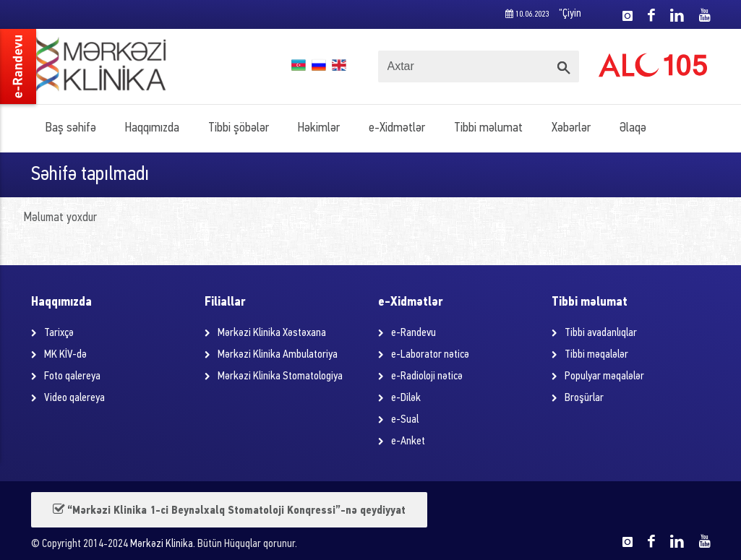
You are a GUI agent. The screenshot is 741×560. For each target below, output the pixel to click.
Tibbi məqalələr (596, 355)
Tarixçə (59, 333)
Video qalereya (74, 398)
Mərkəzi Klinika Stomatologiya (280, 376)
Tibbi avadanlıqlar (601, 333)
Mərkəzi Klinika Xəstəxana (272, 333)
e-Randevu (414, 333)
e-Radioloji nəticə (427, 376)
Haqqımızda (152, 128)
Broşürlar (584, 398)
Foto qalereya (72, 376)
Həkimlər (319, 128)
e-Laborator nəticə (430, 355)
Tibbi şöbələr (239, 128)
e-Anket (408, 441)
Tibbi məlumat (488, 128)
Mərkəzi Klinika (162, 544)
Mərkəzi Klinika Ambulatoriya (278, 355)
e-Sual (405, 420)
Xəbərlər (571, 128)
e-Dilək (406, 398)
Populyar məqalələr (604, 376)
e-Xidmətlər (397, 128)
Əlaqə (633, 128)
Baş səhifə (71, 128)
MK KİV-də (65, 355)
